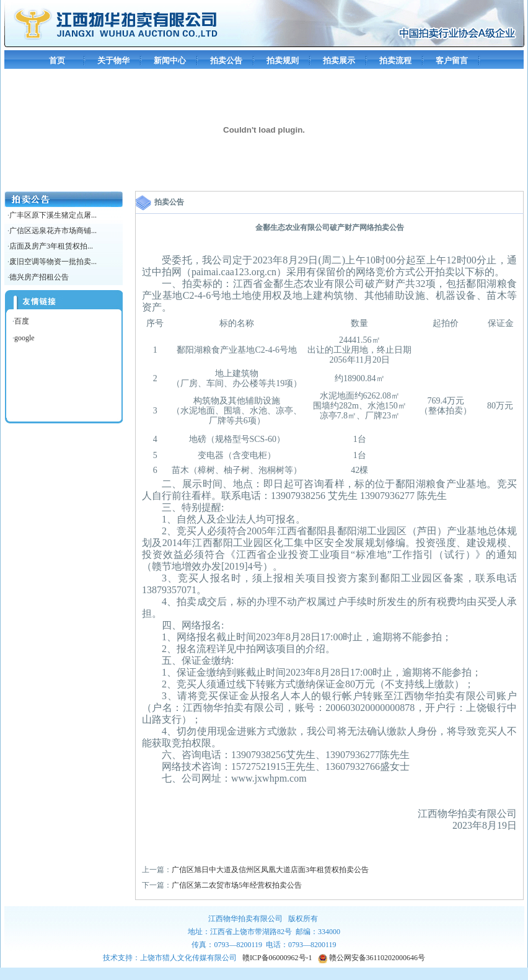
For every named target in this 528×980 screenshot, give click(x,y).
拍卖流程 (395, 60)
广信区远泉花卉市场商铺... (53, 231)
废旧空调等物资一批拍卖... (53, 262)
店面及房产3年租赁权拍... (51, 246)
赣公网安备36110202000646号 (372, 958)
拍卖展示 (339, 60)
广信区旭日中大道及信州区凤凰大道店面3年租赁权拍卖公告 (270, 870)
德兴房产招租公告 (39, 277)
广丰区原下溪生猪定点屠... (53, 215)
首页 (57, 60)
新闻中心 (170, 60)
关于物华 (113, 60)
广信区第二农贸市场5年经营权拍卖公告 (237, 885)
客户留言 (452, 60)
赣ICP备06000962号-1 (277, 958)
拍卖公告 (226, 60)
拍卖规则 (283, 60)
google (24, 338)
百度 (22, 321)
